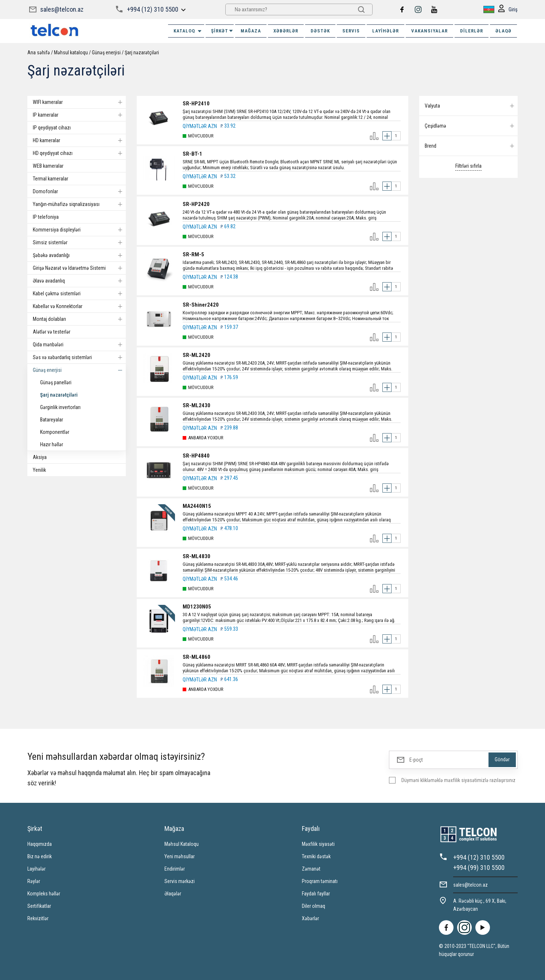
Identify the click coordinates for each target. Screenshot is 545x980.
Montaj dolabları (79, 319)
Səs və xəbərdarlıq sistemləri (79, 357)
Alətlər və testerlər (52, 332)
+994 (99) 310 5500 (479, 868)
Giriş (508, 10)
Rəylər (34, 881)
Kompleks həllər (44, 894)
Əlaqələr (173, 894)
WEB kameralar (48, 166)
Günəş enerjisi (106, 52)
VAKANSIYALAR (429, 31)
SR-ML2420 (196, 355)
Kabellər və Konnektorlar (79, 306)
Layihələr (386, 31)
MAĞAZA (251, 31)
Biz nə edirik (40, 856)
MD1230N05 (197, 607)
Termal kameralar (50, 179)
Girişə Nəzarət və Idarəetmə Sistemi (79, 268)
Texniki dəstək (316, 856)
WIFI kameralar (79, 102)
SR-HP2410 (196, 104)
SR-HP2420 (196, 204)
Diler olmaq (314, 906)
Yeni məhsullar (180, 856)
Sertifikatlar (39, 906)
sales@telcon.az (62, 9)
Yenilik (39, 470)
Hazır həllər (52, 444)
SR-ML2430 (196, 405)
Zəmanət (311, 869)
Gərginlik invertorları (60, 407)
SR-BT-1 (192, 154)
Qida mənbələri (79, 345)
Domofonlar (79, 191)
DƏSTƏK (320, 31)
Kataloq (188, 31)
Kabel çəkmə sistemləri (79, 293)
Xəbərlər (310, 918)
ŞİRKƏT (222, 31)
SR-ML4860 (196, 657)
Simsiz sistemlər (79, 242)
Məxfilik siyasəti (318, 844)
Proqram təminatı (320, 881)
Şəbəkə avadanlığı (79, 255)
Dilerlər (472, 31)
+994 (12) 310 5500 (153, 9)
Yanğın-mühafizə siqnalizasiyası (79, 204)
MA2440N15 (197, 506)
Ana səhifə (39, 52)
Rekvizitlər (38, 918)
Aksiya (40, 457)
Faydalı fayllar (316, 894)
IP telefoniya (46, 217)
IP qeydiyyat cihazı (52, 128)
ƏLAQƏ (503, 31)
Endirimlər (175, 869)
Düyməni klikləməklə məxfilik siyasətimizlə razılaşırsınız (458, 780)
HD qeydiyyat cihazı (79, 153)
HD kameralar (79, 140)
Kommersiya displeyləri (79, 230)
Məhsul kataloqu (71, 52)
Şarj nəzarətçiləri (142, 52)
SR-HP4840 (196, 456)
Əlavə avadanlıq (79, 281)
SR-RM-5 (193, 254)
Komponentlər (55, 432)
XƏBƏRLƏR (286, 31)
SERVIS (351, 31)
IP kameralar (79, 115)
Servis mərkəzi (180, 881)
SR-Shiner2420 (201, 305)
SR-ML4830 (196, 556)
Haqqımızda (40, 844)
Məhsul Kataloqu (182, 844)
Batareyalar (52, 420)
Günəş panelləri (56, 382)
